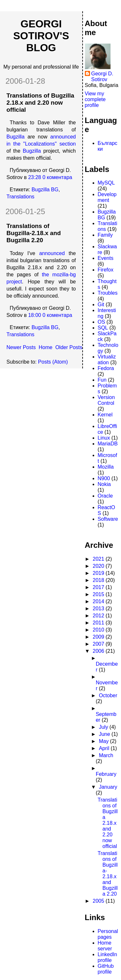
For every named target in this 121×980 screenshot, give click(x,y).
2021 (99, 559)
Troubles (108, 293)
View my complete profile (95, 99)
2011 (99, 623)
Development (107, 197)
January (108, 787)
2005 (99, 901)
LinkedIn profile (108, 957)
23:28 (35, 177)
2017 (99, 587)
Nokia (104, 484)
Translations (20, 197)
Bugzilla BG (45, 190)
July (104, 727)
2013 (99, 609)
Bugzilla (15, 137)
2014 (99, 601)
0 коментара (57, 177)
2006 (99, 651)
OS (101, 322)
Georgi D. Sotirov (102, 76)
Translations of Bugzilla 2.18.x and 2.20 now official (40, 103)
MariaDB (108, 444)
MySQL (106, 183)
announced (52, 253)
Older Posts (69, 347)
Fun (102, 380)
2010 (99, 630)
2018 (99, 580)
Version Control (106, 400)
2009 (99, 637)
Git (101, 304)
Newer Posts (21, 347)
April (105, 748)
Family (105, 235)
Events (106, 258)
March (106, 755)
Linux (104, 438)
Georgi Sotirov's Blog (41, 36)
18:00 (35, 315)
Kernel (105, 415)
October (108, 695)
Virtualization (107, 360)
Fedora (106, 368)
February (106, 774)
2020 (99, 566)
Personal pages (108, 934)
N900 (104, 478)
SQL (103, 328)
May (104, 741)
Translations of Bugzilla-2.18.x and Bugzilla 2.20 (34, 233)
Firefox (106, 270)
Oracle (105, 496)
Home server (105, 946)
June (105, 734)
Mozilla (106, 467)
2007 (99, 644)
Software (108, 519)
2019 (99, 573)
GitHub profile (106, 969)
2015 (99, 594)
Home (46, 347)
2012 (99, 616)
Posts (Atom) (53, 362)
